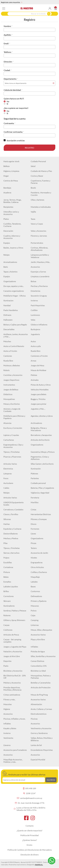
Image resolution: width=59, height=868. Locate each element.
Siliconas (7, 519)
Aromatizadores (10, 262)
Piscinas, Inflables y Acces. (14, 719)
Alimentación (36, 704)
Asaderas (7, 192)
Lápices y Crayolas (11, 435)
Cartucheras (9, 440)
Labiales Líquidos (11, 586)
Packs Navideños (11, 310)
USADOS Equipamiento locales (14, 504)
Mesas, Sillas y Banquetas (41, 630)
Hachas (7, 524)
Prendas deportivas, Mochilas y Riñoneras (12, 689)
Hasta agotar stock (11, 161)
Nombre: (7, 26)
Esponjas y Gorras (38, 272)
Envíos (29, 845)
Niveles (34, 558)
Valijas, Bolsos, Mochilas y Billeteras (42, 739)
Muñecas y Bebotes (12, 365)
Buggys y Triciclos (38, 399)
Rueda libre (36, 351)
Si (7, 104)
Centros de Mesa (11, 181)
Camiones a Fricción (39, 356)
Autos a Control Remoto (14, 346)
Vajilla (33, 212)
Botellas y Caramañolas (41, 683)
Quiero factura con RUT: (14, 99)
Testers (34, 548)
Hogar (6, 176)
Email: (6, 43)
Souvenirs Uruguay (39, 296)
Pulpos (6, 558)
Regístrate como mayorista (12, 2)
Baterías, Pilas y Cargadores (42, 488)
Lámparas (8, 473)
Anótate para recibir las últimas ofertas (24, 773)
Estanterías (36, 291)
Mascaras (35, 606)
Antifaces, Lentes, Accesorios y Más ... (16, 335)
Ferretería (35, 498)
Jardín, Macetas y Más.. (40, 262)
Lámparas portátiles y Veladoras (40, 256)
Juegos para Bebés (39, 394)
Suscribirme (51, 780)
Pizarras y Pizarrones (12, 457)
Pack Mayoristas (38, 305)
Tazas (33, 219)
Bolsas (33, 281)
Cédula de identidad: (12, 90)
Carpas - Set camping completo (12, 641)
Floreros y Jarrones (39, 236)
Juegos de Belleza (11, 389)
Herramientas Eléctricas (41, 514)
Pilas (5, 543)
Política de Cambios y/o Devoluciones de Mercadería (30, 850)
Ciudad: (7, 70)
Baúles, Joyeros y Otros (13, 248)
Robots (7, 370)
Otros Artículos (37, 567)
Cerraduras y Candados (13, 509)
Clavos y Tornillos (11, 514)
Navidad (7, 305)
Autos (33, 341)
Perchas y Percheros (39, 286)
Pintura (7, 572)
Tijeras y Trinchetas (12, 452)
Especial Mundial (38, 759)
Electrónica (8, 469)
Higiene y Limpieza (11, 171)
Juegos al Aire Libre (12, 656)
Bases (33, 586)
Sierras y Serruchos (11, 553)
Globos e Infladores (39, 325)
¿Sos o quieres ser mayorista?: (16, 108)
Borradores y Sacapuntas (41, 435)
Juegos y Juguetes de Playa (15, 647)
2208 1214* (29, 793)
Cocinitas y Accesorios (13, 375)
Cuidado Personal (38, 161)
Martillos (35, 502)
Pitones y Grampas (39, 519)
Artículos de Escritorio (40, 440)
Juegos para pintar (39, 404)
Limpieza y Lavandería (40, 276)
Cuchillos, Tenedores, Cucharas (12, 225)
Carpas (6, 625)
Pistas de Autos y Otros (41, 385)
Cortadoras (8, 567)
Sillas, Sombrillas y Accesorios (43, 656)
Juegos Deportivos (11, 380)
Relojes (7, 255)
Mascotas (8, 704)
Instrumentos (9, 385)
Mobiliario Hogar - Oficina (15, 296)
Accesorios (35, 267)
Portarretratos (37, 243)
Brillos (6, 591)
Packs (6, 666)
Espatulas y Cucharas (12, 529)
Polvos (34, 611)
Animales (35, 380)
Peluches (7, 341)
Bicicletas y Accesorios (13, 671)
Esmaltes (7, 582)
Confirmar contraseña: (13, 132)
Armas (33, 361)
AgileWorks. (39, 865)
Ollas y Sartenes (37, 200)
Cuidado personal (38, 483)
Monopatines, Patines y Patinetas (41, 677)
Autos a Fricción (10, 351)
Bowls (33, 188)
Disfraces (7, 315)
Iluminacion (8, 300)
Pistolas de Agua (38, 651)
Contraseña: (9, 123)
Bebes (6, 577)
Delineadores (36, 596)
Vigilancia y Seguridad (40, 493)
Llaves (33, 534)
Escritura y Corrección (13, 428)
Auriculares (8, 483)
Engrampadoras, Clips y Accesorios (13, 446)
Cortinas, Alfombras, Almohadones (39, 249)
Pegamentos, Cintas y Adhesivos (40, 458)
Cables (6, 488)
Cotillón (34, 310)
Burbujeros (35, 329)
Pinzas (33, 543)
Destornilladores (11, 534)
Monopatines (9, 399)
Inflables (34, 647)
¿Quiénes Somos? (30, 840)
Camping (35, 620)
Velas (33, 320)
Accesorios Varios (38, 635)
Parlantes (35, 478)
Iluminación (36, 469)
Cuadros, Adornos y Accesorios (12, 237)
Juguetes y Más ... (38, 409)
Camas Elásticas (37, 661)
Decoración (8, 231)
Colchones (8, 630)
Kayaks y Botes (10, 728)
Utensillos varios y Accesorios (11, 213)
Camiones (8, 356)
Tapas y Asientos (10, 272)
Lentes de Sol (36, 745)
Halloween (8, 320)
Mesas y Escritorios (12, 404)
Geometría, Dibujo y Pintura (43, 452)
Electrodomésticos (39, 714)
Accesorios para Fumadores (15, 750)
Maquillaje (35, 577)
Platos (6, 219)
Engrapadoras (37, 562)
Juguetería (35, 334)
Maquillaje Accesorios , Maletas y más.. (13, 761)
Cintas (33, 509)
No (8, 101)
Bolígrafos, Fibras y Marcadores (39, 429)
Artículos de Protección (41, 687)
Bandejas (7, 188)
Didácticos (8, 394)
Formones (35, 529)
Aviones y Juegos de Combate (12, 410)
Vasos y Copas (37, 224)
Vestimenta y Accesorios (41, 728)
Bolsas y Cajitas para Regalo (15, 325)
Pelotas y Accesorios (12, 683)
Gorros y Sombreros (39, 733)
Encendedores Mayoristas (42, 750)
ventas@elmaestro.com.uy (30, 798)
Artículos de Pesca (11, 635)
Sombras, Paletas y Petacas (15, 611)
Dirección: (8, 62)
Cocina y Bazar (37, 176)
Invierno (34, 300)
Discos (34, 524)
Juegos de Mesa (37, 365)
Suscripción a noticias (16, 140)
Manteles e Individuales (41, 207)
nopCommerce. (22, 865)
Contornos (35, 591)
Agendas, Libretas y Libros (42, 416)
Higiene (7, 709)
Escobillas (8, 562)
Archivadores (36, 423)
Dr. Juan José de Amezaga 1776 (30, 803)
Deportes (7, 661)
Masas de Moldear (39, 370)
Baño (6, 267)
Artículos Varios (10, 464)
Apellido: (7, 35)
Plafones (34, 473)
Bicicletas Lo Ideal (38, 671)
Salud (33, 166)
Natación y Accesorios (13, 651)
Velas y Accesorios (38, 231)
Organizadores (10, 281)
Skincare (7, 601)
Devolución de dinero (30, 855)
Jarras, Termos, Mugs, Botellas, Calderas (12, 201)
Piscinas (34, 719)
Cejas (33, 615)
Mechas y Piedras (11, 538)
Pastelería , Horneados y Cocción (41, 194)
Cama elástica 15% (39, 666)
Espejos (7, 243)
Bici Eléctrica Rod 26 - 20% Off (15, 677)
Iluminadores (9, 606)
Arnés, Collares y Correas (41, 709)
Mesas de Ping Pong (39, 695)
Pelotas (34, 375)
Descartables (9, 329)
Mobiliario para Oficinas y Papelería (14, 417)
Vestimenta (8, 738)
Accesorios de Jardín (39, 553)
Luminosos (35, 315)
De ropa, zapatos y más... (14, 286)
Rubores (7, 615)
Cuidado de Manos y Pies (41, 171)
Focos (6, 478)
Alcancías (7, 423)
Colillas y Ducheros (39, 572)
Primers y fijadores (39, 601)
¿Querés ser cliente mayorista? (29, 830)
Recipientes (8, 207)
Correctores (9, 596)
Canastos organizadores (14, 291)
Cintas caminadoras (12, 695)
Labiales (34, 582)
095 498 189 (30, 788)
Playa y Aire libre (38, 639)
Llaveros (7, 745)
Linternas (35, 625)
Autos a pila (36, 346)
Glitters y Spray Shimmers (14, 620)
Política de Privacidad (29, 835)
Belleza (6, 166)
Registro (29, 148)
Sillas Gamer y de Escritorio (42, 464)
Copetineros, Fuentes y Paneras (41, 182)
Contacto (30, 826)
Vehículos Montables (40, 389)
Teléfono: (8, 52)
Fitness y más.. (9, 699)
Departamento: (10, 79)
